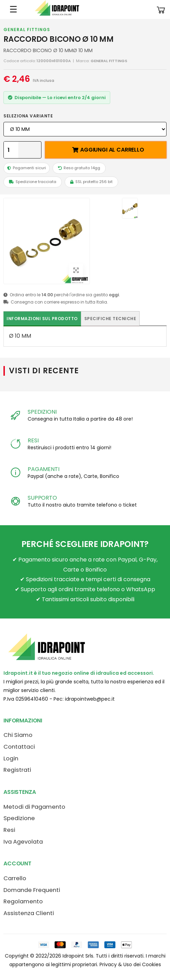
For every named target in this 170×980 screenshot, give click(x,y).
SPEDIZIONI (42, 412)
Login (11, 758)
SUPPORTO (42, 498)
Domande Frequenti (32, 890)
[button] (161, 9)
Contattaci (19, 747)
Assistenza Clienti (29, 913)
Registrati (17, 770)
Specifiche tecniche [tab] (110, 319)
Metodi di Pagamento (34, 807)
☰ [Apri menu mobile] (13, 9)
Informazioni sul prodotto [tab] (42, 319)
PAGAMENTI (44, 469)
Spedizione (19, 818)
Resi (9, 830)
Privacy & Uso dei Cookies (130, 964)
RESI (33, 440)
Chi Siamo (18, 735)
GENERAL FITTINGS (27, 30)
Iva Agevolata (23, 842)
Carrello (15, 878)
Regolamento (23, 901)
